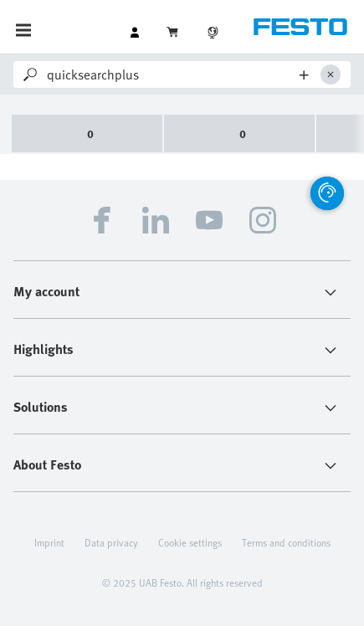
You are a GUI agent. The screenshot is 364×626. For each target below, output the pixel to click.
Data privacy (111, 542)
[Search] (170, 74)
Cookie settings (190, 542)
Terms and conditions (286, 542)
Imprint (49, 542)
